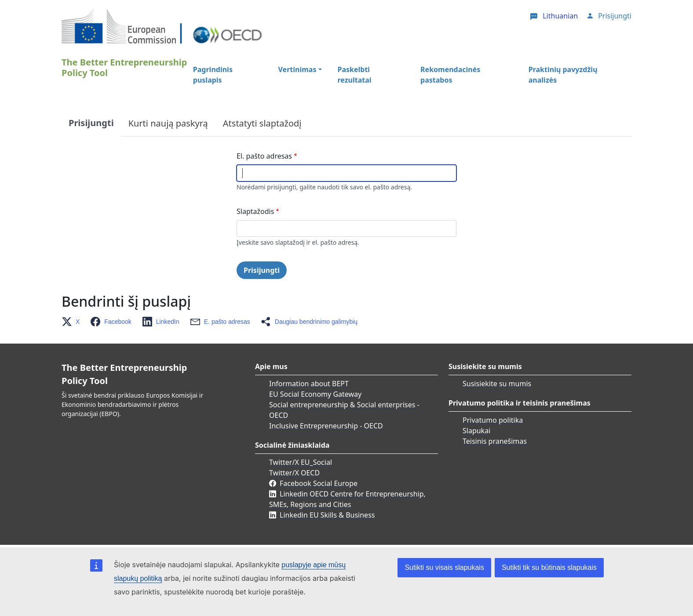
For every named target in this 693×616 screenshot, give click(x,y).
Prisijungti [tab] (91, 123)
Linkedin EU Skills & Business (327, 515)
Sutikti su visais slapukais (444, 567)
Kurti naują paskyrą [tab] (168, 123)
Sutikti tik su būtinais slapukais (549, 567)
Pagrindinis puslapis (213, 75)
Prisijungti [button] (615, 16)
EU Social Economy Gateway (315, 394)
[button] (73, 322)
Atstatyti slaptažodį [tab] (262, 123)
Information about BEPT (309, 384)
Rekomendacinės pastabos (450, 75)
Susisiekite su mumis (497, 384)
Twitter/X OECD (294, 473)
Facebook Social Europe (319, 483)
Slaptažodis (255, 211)
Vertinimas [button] (297, 69)
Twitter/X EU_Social (301, 462)
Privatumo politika (493, 420)
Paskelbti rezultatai (355, 75)
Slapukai (476, 431)
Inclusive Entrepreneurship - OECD (326, 426)
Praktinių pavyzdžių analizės (563, 75)
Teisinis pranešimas (495, 441)
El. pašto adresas (264, 156)
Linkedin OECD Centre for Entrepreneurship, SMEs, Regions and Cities (347, 499)
